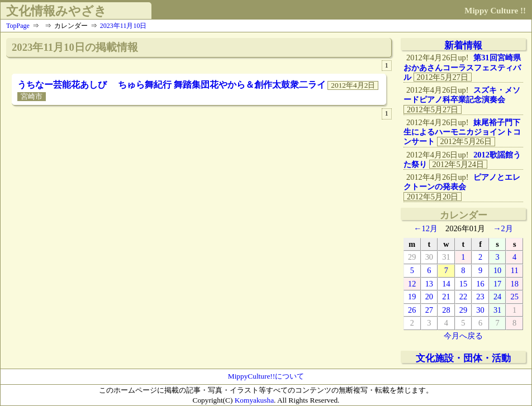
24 (497, 297)
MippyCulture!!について (266, 376)
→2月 (503, 228)
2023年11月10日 (123, 26)
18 (514, 284)
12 (412, 284)
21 (446, 297)
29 (412, 257)
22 (463, 297)
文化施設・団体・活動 (463, 358)
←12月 (426, 228)
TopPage (18, 26)
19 (412, 297)
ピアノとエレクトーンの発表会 (462, 182)
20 (429, 297)
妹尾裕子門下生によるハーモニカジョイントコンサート (462, 132)
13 (429, 284)
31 (446, 257)
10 (497, 270)
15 (463, 284)
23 (480, 297)
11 (515, 270)
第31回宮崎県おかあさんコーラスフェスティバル (462, 67)
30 (429, 257)
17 (497, 284)
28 (446, 310)
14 (446, 284)
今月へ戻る (463, 336)
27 (429, 310)
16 (480, 284)
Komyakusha (254, 400)
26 (412, 310)
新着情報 (463, 46)
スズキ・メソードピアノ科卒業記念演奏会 (462, 95)
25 (514, 297)
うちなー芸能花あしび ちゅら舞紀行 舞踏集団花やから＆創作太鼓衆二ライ (172, 85)
